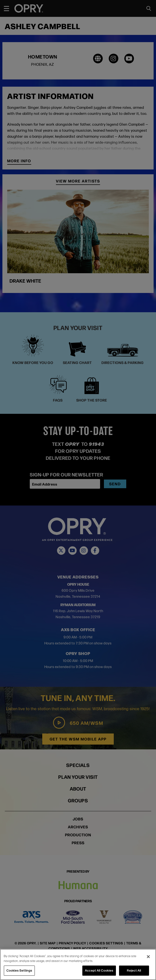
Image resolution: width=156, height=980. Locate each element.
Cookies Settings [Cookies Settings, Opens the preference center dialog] (19, 970)
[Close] (148, 957)
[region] (78, 964)
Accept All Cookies (99, 970)
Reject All (134, 970)
